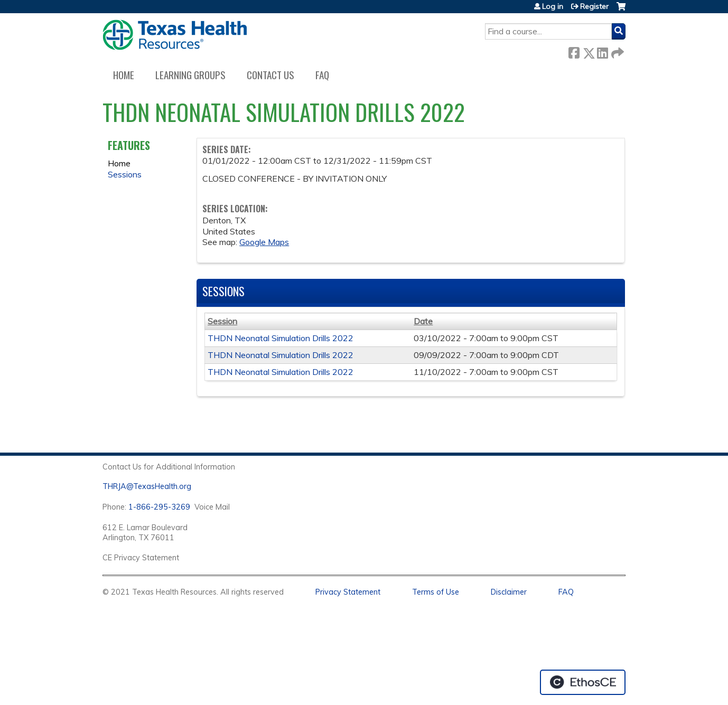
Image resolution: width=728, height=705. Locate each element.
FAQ (322, 75)
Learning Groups (190, 75)
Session (222, 321)
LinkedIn (602, 51)
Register (594, 6)
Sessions (125, 174)
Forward (617, 51)
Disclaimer (509, 592)
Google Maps (264, 242)
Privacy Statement (348, 592)
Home (124, 75)
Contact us (270, 75)
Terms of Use (436, 592)
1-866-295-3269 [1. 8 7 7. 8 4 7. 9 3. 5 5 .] (159, 507)
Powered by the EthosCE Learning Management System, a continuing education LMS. (583, 682)
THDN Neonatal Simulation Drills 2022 (281, 338)
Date (423, 321)
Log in (553, 6)
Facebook (574, 51)
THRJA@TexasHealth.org (147, 486)
